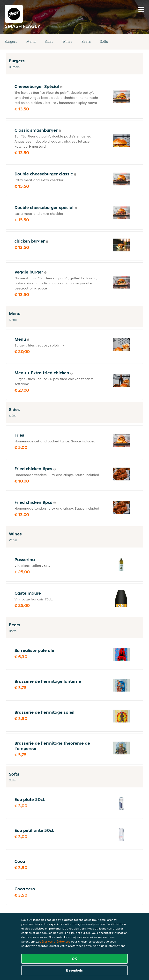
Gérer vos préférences (55, 941)
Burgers (11, 41)
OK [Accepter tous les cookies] (75, 959)
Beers (86, 41)
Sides (49, 41)
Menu (31, 41)
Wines (67, 41)
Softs (104, 41)
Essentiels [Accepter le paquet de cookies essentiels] (74, 970)
